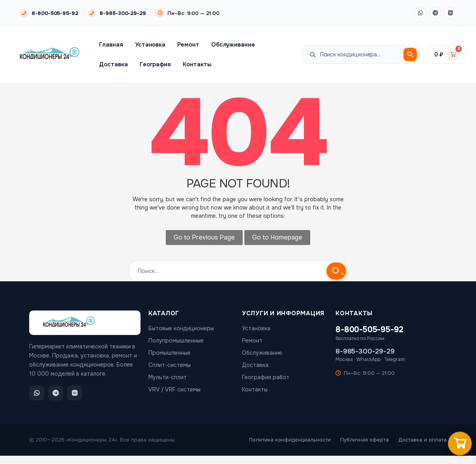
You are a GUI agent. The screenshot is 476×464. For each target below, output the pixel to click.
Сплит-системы (170, 365)
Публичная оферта (364, 440)
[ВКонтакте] (450, 13)
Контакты (197, 64)
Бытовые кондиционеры (181, 328)
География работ (266, 377)
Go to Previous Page (204, 237)
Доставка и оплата (423, 440)
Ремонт (188, 45)
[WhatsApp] (420, 13)
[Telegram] (435, 13)
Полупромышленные (176, 341)
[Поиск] (410, 54)
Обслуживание (233, 45)
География (155, 64)
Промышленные (170, 353)
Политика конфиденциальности (290, 440)
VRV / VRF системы (174, 389)
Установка (150, 45)
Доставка (113, 64)
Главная (111, 45)
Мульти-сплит (168, 377)
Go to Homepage (277, 237)
